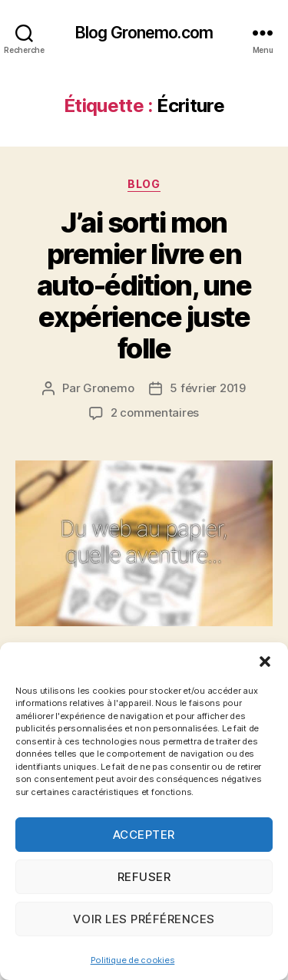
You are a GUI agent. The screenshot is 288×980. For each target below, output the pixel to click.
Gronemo (108, 388)
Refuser (144, 877)
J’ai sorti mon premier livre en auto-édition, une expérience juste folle (144, 285)
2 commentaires (155, 412)
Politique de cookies (133, 960)
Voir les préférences (144, 919)
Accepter (144, 835)
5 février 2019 (207, 388)
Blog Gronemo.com (144, 33)
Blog (144, 184)
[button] (265, 662)
